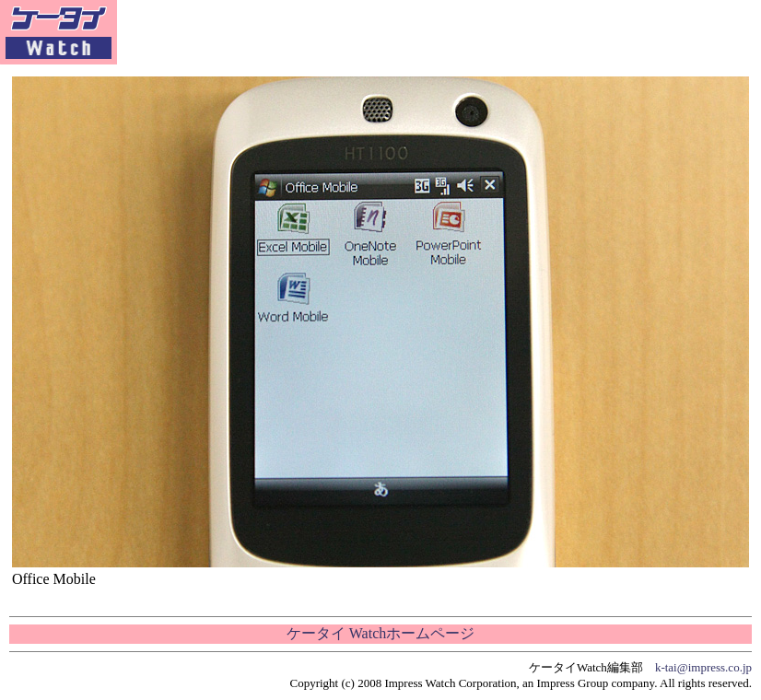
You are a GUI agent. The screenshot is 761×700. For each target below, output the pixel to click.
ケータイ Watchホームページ (380, 633)
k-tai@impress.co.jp (703, 667)
